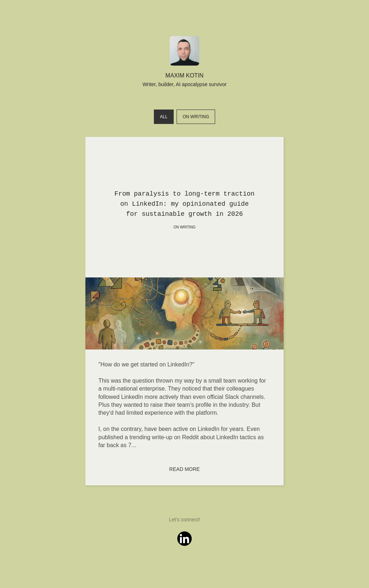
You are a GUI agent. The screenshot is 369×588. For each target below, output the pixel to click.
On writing (196, 117)
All (164, 117)
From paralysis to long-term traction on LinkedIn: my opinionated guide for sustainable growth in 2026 (185, 204)
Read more (185, 469)
